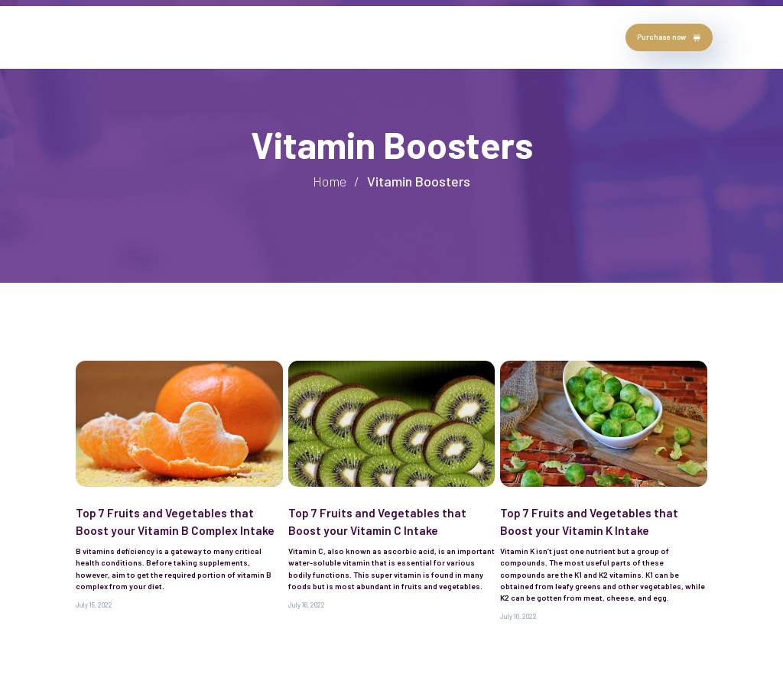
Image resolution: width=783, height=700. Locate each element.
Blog (331, 37)
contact (376, 37)
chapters (283, 37)
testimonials (220, 37)
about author (148, 37)
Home (91, 37)
